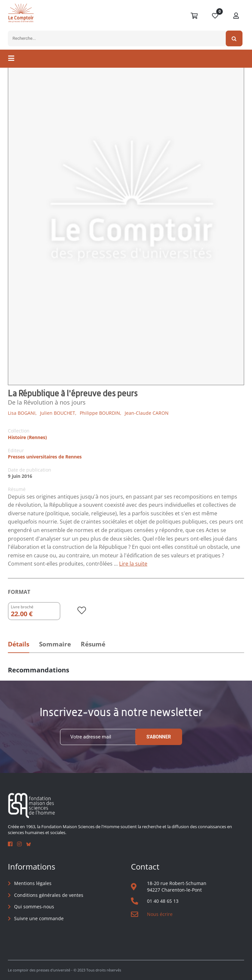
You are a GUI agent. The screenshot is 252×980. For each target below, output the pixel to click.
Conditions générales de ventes (49, 895)
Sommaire (55, 644)
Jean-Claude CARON (147, 413)
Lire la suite (133, 564)
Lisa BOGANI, (22, 413)
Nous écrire (160, 914)
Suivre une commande (39, 918)
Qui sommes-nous (34, 907)
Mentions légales (33, 883)
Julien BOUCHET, (58, 413)
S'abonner (159, 737)
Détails (19, 644)
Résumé (93, 644)
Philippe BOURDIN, (101, 413)
